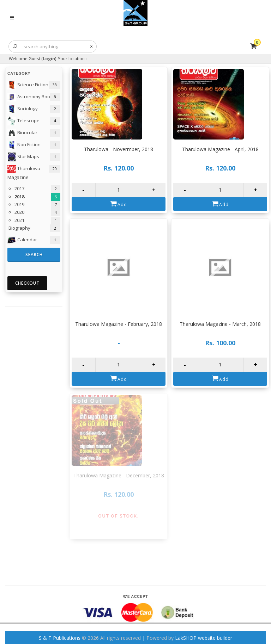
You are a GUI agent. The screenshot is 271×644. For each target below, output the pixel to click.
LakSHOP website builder (204, 638)
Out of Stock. (119, 516)
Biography (19, 228)
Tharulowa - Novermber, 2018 (119, 149)
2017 (19, 188)
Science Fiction (28, 85)
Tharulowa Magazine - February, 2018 (119, 324)
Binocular (22, 133)
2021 (19, 220)
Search (34, 255)
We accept (135, 597)
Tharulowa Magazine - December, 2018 (119, 475)
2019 (19, 204)
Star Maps (23, 157)
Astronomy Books (31, 97)
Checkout (27, 283)
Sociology (23, 109)
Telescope (23, 121)
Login (49, 59)
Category (19, 73)
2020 (19, 212)
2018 (19, 197)
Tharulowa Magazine (24, 172)
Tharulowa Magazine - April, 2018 (220, 149)
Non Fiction (24, 145)
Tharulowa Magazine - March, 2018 (220, 324)
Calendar (22, 240)
